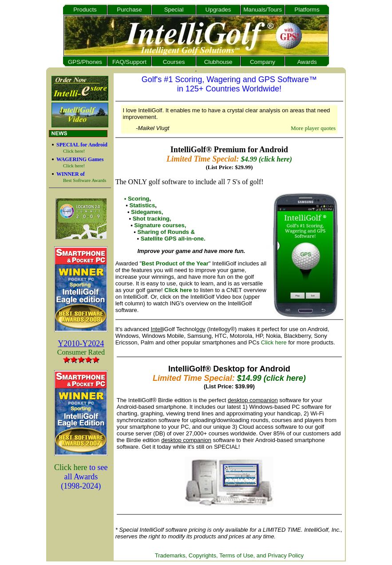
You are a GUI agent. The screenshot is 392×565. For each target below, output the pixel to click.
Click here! (74, 151)
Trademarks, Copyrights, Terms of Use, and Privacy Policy (229, 555)
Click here (71, 467)
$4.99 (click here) (267, 159)
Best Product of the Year (175, 263)
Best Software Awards (85, 180)
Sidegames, (147, 212)
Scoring (139, 199)
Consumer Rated (81, 352)
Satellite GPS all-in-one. (173, 239)
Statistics (142, 205)
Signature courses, (160, 225)
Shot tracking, (152, 219)
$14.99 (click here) (271, 378)
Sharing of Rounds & (166, 232)
